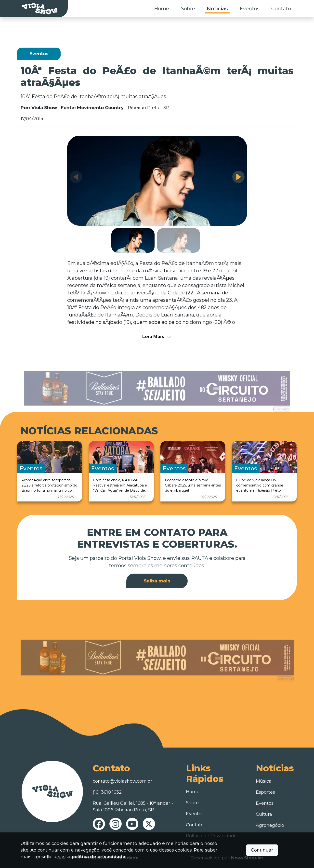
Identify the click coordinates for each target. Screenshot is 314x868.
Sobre (188, 9)
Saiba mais (157, 581)
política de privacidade (98, 857)
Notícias (217, 9)
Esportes (265, 792)
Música (264, 781)
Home (162, 9)
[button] (238, 177)
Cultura (264, 814)
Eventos (250, 9)
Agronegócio (270, 825)
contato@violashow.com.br (122, 781)
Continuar (262, 850)
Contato (281, 9)
